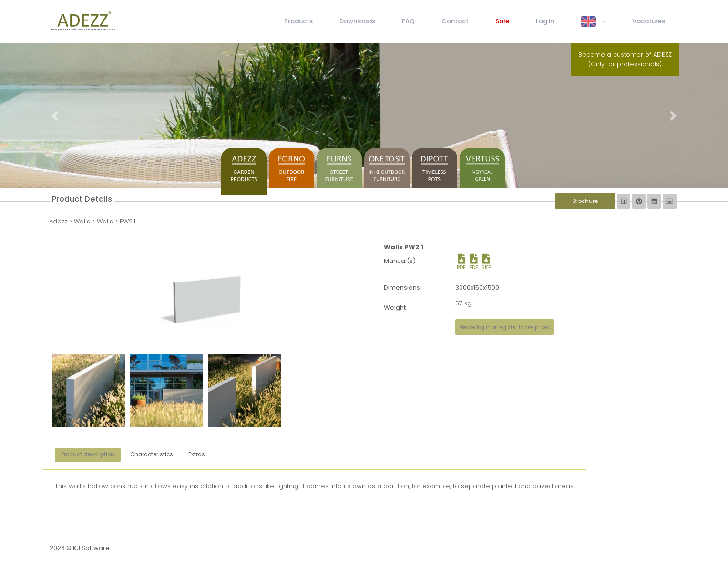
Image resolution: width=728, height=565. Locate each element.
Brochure (585, 201)
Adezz (59, 221)
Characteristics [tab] (152, 454)
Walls (83, 221)
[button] (55, 116)
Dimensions (402, 288)
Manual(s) (400, 261)
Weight (395, 308)
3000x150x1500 (477, 288)
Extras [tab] (197, 454)
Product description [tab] (88, 454)
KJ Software (91, 548)
